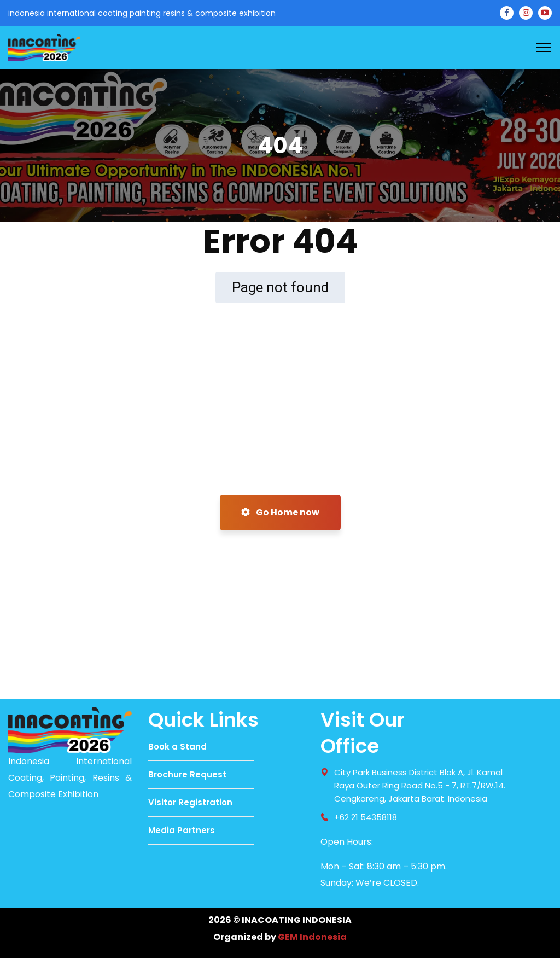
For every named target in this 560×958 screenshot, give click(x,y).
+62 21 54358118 (366, 817)
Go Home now (280, 512)
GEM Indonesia (312, 937)
